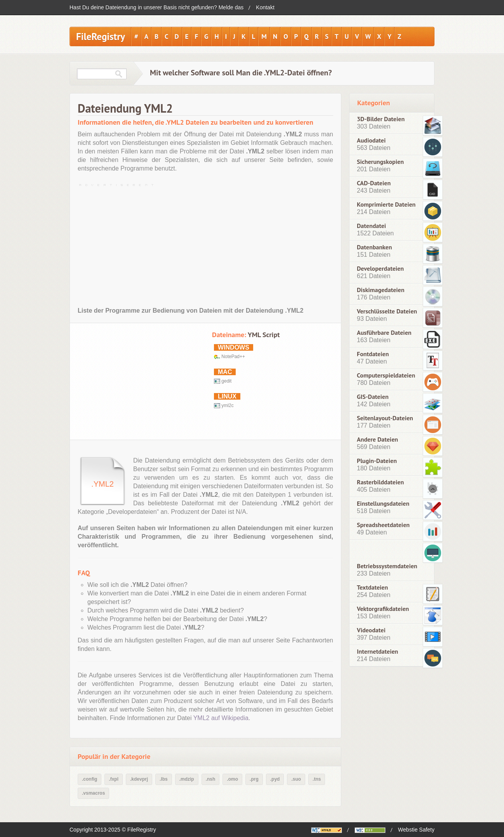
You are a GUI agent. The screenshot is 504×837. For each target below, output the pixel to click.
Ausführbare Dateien (384, 333)
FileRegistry (101, 37)
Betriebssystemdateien (387, 566)
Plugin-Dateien (377, 461)
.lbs (164, 779)
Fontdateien (373, 354)
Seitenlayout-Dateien (385, 418)
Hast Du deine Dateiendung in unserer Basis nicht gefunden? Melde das (156, 7)
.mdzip (187, 779)
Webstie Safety (416, 830)
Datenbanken (374, 247)
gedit (226, 381)
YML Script (264, 335)
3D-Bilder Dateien (381, 119)
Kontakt (265, 7)
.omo (232, 779)
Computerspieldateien (386, 375)
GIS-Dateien (373, 397)
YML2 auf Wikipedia (221, 718)
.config (90, 779)
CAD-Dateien (374, 183)
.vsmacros (93, 793)
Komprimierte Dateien (386, 204)
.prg (254, 779)
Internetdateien (377, 652)
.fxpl (114, 779)
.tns (317, 779)
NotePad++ (233, 357)
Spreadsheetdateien (383, 525)
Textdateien (372, 587)
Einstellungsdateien (383, 504)
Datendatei (371, 226)
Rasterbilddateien (380, 482)
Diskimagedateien (381, 290)
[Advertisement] (205, 244)
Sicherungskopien (380, 162)
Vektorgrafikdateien (383, 609)
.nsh (211, 779)
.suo (296, 779)
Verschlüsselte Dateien (387, 311)
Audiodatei (371, 140)
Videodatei (371, 630)
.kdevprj (139, 779)
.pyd (275, 779)
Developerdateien (380, 269)
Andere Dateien (377, 439)
